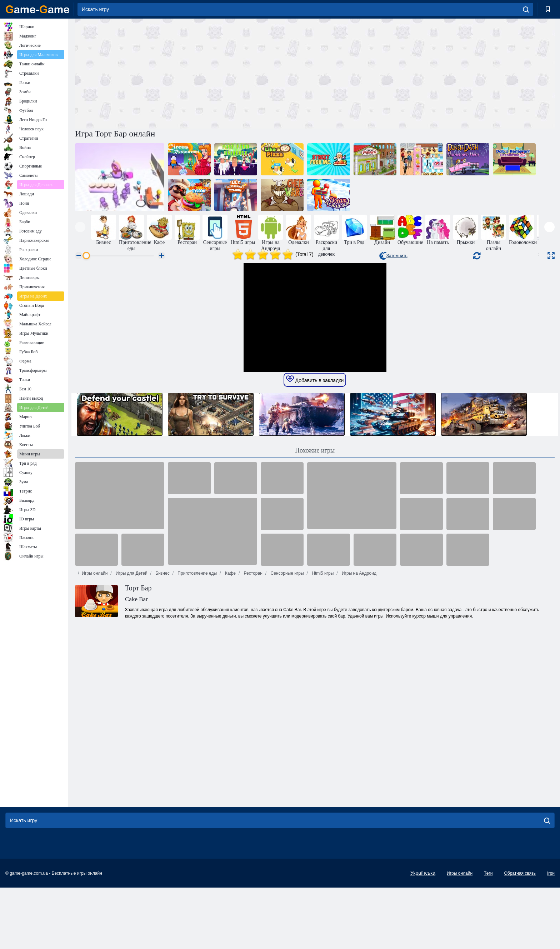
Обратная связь (520, 935)
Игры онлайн (95, 708)
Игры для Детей (131, 708)
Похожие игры (315, 585)
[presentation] (80, 227)
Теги (488, 935)
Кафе (230, 708)
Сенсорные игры (286, 708)
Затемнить (393, 256)
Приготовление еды (197, 708)
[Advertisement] (195, 73)
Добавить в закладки (315, 514)
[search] (526, 9)
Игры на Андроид (359, 708)
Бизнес (162, 708)
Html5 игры (322, 708)
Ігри (551, 935)
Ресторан (252, 708)
